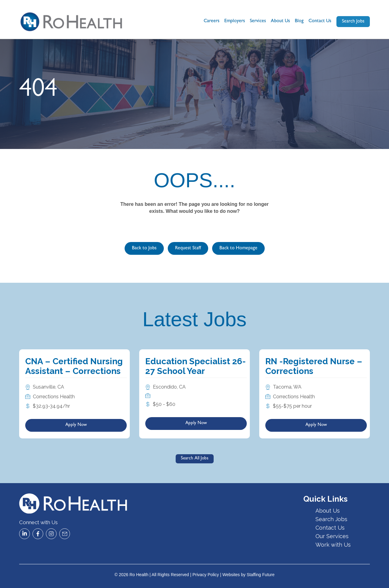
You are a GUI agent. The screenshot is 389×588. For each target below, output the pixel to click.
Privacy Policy (206, 575)
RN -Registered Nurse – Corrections (314, 366)
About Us (280, 21)
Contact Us (320, 21)
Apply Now (76, 425)
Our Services (332, 536)
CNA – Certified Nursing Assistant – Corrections (74, 366)
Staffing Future (261, 575)
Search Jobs (331, 519)
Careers (212, 21)
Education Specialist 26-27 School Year (196, 366)
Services (258, 21)
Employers (235, 21)
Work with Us (333, 545)
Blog (299, 21)
